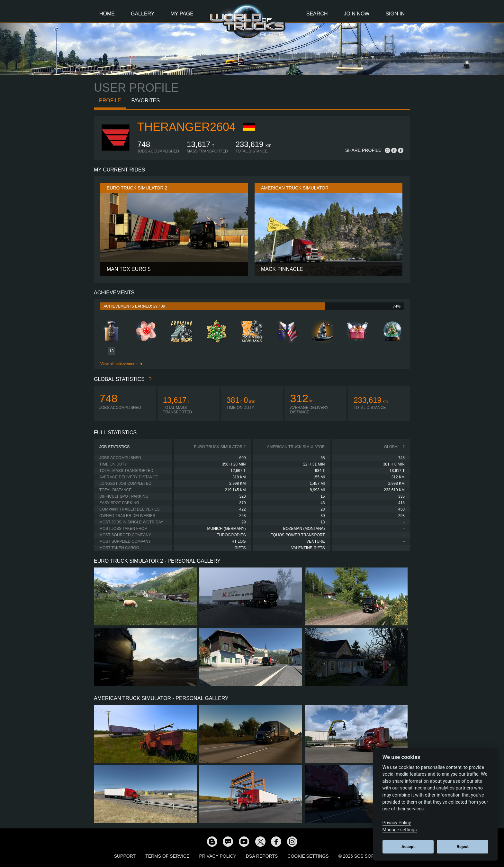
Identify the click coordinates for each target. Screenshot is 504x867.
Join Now (356, 14)
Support (125, 856)
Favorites (145, 101)
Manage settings (400, 830)
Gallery (143, 14)
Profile (110, 101)
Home (107, 14)
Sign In (395, 14)
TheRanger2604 (186, 127)
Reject (463, 847)
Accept (408, 847)
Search (317, 14)
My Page (182, 14)
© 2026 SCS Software (364, 856)
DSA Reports (262, 856)
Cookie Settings (308, 856)
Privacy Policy (218, 856)
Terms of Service (167, 856)
